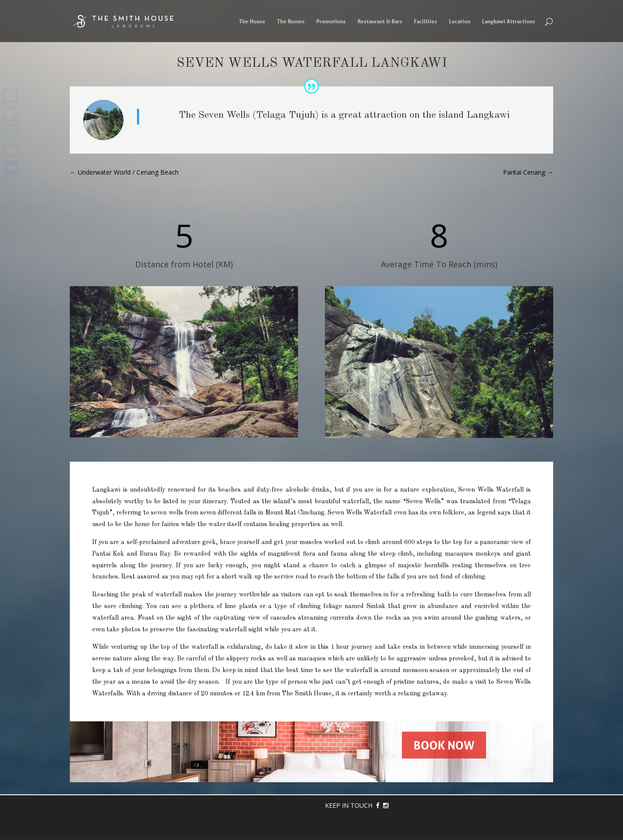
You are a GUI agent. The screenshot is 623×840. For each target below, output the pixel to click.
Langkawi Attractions (509, 21)
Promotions (331, 21)
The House (252, 21)
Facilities (426, 21)
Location (460, 21)
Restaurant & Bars (380, 21)
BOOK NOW (444, 745)
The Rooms (291, 21)
